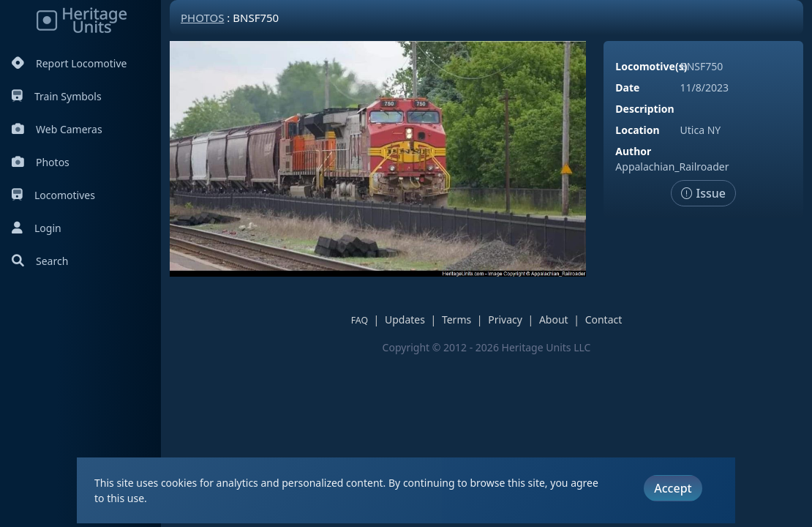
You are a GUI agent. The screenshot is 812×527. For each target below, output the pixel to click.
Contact (604, 319)
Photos (41, 162)
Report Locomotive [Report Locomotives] (69, 63)
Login (37, 228)
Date (627, 87)
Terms (456, 319)
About (554, 319)
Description (644, 109)
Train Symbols (57, 96)
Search (40, 261)
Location (637, 130)
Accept (673, 488)
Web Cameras (57, 129)
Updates (405, 319)
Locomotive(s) (651, 66)
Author (633, 151)
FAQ (360, 320)
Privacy (505, 319)
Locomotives (53, 195)
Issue (703, 193)
